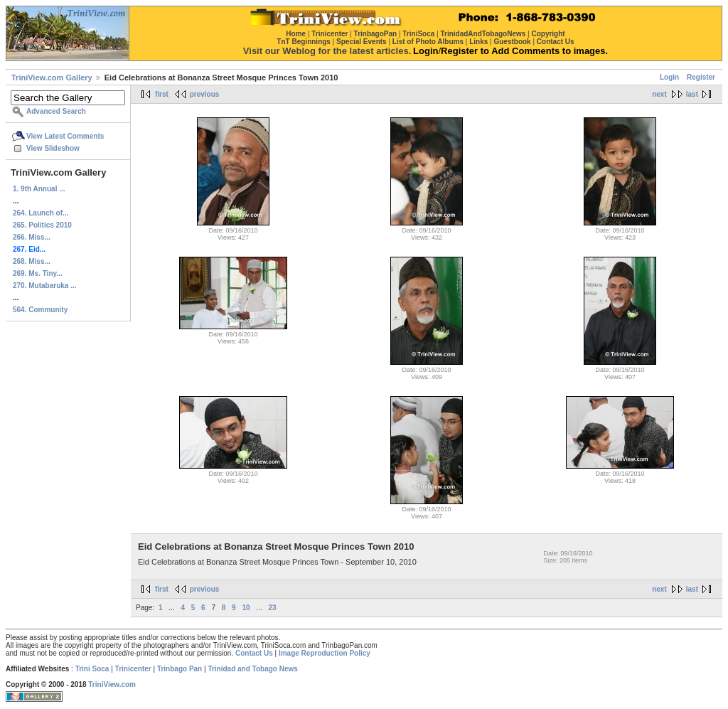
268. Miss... (32, 261)
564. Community (40, 310)
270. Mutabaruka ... (44, 286)
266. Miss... (32, 237)
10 (246, 608)
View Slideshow (53, 148)
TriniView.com (112, 684)
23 (272, 608)
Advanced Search (56, 111)
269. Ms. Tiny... (38, 273)
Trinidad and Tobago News (253, 669)
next (659, 94)
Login (669, 77)
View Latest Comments (65, 136)
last (692, 94)
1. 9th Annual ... (39, 189)
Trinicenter (133, 669)
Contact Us (254, 653)
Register (701, 77)
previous (205, 94)
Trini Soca (92, 669)
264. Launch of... (41, 213)
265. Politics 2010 (42, 225)
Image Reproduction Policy (325, 653)
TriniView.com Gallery (52, 78)
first (162, 94)
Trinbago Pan (180, 669)
